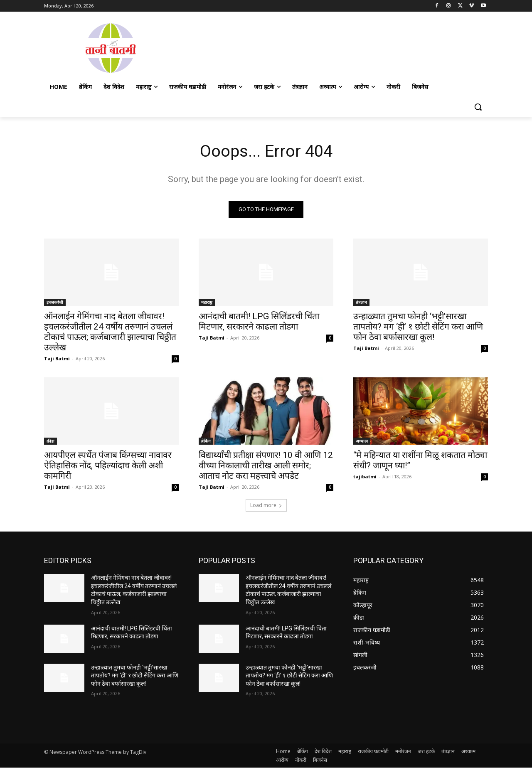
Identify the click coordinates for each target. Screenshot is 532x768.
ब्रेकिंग (206, 441)
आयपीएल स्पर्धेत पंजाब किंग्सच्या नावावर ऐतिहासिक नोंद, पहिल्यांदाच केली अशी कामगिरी (108, 466)
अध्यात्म (362, 441)
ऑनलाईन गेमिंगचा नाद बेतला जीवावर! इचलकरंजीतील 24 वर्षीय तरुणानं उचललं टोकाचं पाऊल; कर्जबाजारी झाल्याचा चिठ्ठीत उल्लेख (110, 332)
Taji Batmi (57, 359)
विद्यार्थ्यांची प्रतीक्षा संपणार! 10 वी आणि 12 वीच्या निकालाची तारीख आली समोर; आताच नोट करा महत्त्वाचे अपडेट (266, 466)
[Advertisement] (332, 47)
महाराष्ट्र (207, 303)
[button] (478, 107)
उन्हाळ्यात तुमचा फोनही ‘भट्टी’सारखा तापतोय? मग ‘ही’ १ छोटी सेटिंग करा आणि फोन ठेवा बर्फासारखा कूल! (418, 327)
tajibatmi (365, 477)
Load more (266, 506)
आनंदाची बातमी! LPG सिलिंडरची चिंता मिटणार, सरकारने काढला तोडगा (259, 322)
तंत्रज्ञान (361, 303)
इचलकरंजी (55, 303)
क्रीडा (50, 441)
